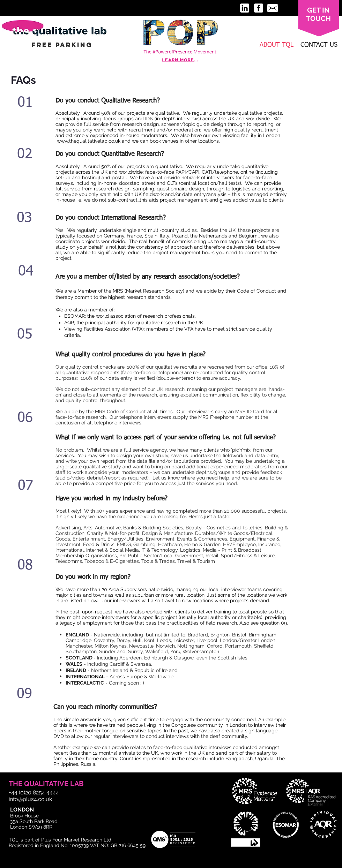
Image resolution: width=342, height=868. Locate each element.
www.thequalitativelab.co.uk (89, 141)
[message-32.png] (273, 8)
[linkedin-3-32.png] (245, 8)
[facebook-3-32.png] (259, 8)
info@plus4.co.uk (30, 799)
